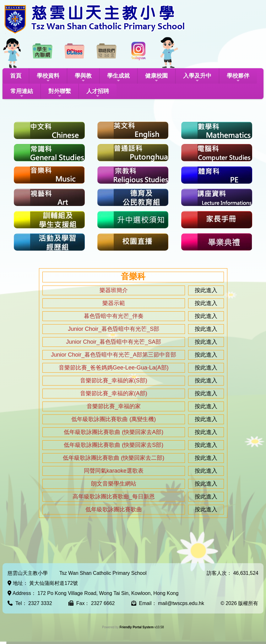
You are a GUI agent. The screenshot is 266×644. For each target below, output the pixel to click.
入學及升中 (197, 78)
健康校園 (156, 78)
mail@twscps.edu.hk (181, 603)
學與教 (83, 78)
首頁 (16, 76)
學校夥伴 (238, 78)
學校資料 (48, 78)
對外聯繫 (60, 93)
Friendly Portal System (137, 627)
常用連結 (22, 93)
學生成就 (118, 78)
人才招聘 (98, 93)
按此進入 (206, 290)
